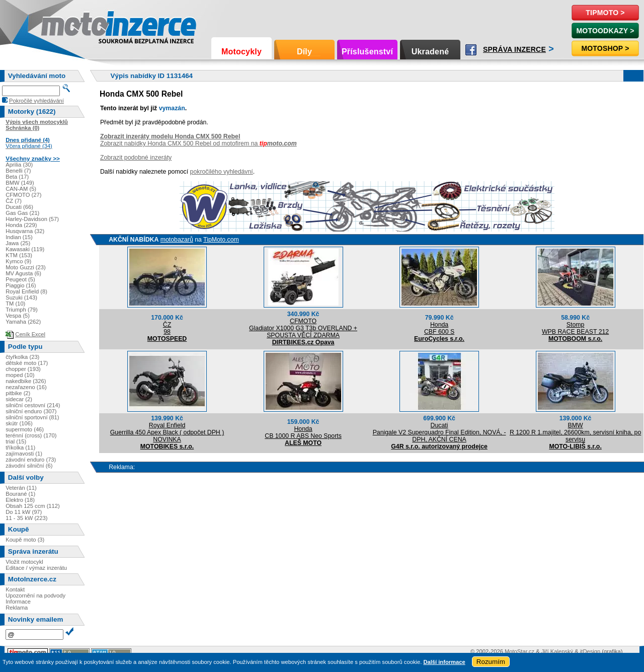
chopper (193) (23, 369)
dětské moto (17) (27, 363)
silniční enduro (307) (31, 411)
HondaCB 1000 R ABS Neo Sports (303, 432)
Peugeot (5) (20, 279)
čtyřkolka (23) (22, 357)
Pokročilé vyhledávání (36, 101)
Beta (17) (17, 177)
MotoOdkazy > (605, 31)
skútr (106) (19, 423)
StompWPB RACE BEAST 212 (575, 328)
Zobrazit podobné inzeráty (136, 158)
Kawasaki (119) (25, 249)
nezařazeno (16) (26, 387)
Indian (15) (19, 237)
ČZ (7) (14, 201)
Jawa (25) (18, 243)
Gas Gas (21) (22, 213)
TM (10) (15, 304)
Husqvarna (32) (25, 231)
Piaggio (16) (21, 285)
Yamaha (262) (23, 322)
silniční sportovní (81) (32, 417)
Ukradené (430, 52)
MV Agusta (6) (23, 273)
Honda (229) (21, 225)
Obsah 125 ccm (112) (33, 506)
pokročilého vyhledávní (222, 172)
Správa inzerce (514, 49)
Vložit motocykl (24, 562)
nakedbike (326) (26, 381)
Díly (304, 52)
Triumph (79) (22, 310)
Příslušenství (367, 52)
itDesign (590, 651)
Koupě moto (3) (25, 540)
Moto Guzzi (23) (26, 267)
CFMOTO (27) (23, 195)
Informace (18, 602)
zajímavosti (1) (24, 454)
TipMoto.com (221, 240)
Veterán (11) (21, 488)
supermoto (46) (25, 429)
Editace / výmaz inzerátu (36, 568)
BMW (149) (20, 183)
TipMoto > (605, 13)
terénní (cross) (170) (31, 435)
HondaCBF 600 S (439, 328)
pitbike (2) (18, 393)
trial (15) (16, 441)
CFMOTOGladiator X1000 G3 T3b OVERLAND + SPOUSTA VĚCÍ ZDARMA (303, 328)
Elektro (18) (20, 500)
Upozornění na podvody (35, 595)
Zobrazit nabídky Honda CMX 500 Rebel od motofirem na (198, 143)
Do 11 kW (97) (24, 512)
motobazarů (177, 240)
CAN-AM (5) (21, 189)
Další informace (444, 662)
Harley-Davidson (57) (32, 219)
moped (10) (20, 375)
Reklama (17, 608)
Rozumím (491, 662)
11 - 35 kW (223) (26, 518)
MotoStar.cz (519, 651)
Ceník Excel (30, 334)
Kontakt (15, 589)
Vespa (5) (18, 316)
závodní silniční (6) (29, 466)
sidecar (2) (19, 399)
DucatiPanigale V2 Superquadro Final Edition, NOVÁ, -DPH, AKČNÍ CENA (439, 432)
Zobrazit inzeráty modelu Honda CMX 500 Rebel (170, 136)
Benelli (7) (18, 171)
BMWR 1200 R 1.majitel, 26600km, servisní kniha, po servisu (575, 432)
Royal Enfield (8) (26, 291)
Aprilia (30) (19, 165)
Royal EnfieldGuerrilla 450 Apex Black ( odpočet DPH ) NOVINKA (167, 432)
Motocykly (242, 52)
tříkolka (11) (20, 447)
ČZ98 (167, 328)
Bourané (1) (20, 494)
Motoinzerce (62, 25)
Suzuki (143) (21, 297)
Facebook (471, 50)
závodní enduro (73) (31, 460)
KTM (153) (19, 255)
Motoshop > (605, 48)
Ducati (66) (19, 207)
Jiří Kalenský (557, 651)
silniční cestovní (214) (33, 405)
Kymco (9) (18, 261)
